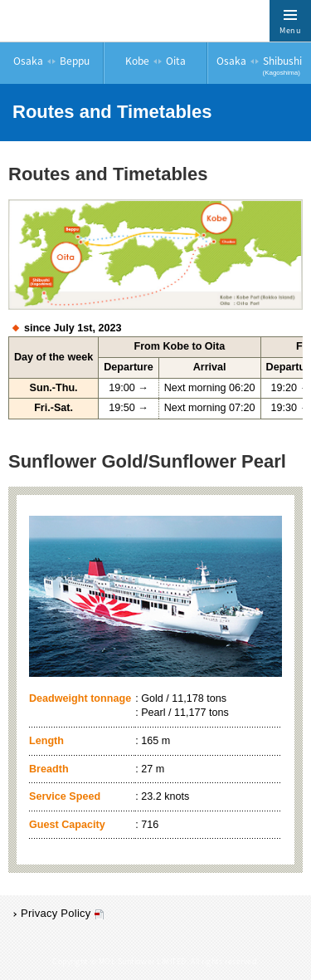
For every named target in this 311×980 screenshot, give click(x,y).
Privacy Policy (56, 913)
